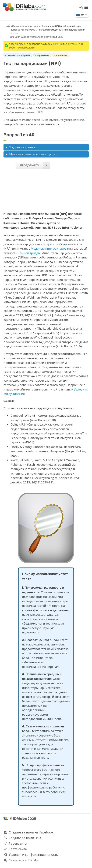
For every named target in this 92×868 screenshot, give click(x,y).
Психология (61, 55)
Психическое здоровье (19, 55)
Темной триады (29, 253)
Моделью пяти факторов (49, 248)
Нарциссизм (43, 55)
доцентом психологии (22, 48)
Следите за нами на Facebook (31, 832)
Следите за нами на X (25, 838)
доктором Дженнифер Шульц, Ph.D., (63, 44)
